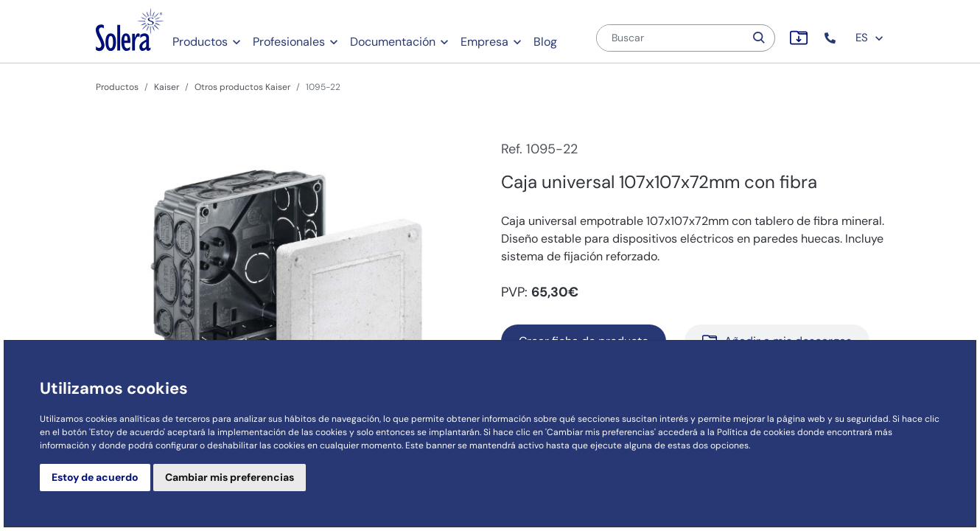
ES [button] (870, 38)
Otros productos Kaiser (242, 87)
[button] (832, 38)
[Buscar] (671, 38)
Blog (545, 42)
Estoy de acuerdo (95, 477)
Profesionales (289, 42)
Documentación (393, 42)
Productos (200, 42)
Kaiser (167, 87)
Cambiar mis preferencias (230, 477)
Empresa (484, 42)
